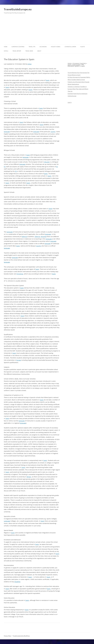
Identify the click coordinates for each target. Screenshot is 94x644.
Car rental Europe (70, 47)
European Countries (18, 47)
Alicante (47, 162)
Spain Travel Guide (74, 65)
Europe (19, 360)
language (7, 132)
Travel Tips (32, 47)
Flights (83, 47)
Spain (48, 80)
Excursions (43, 47)
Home (6, 47)
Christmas (20, 274)
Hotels (6, 51)
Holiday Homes (56, 47)
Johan (30, 64)
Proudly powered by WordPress (21, 636)
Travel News (29, 51)
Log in (70, 102)
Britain (29, 477)
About (39, 51)
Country (39, 246)
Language (7, 521)
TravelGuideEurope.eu (18, 9)
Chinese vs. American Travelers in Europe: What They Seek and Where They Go (78, 89)
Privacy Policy (8, 636)
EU (5, 167)
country (53, 132)
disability (17, 582)
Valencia (24, 237)
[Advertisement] (47, 30)
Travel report (17, 51)
